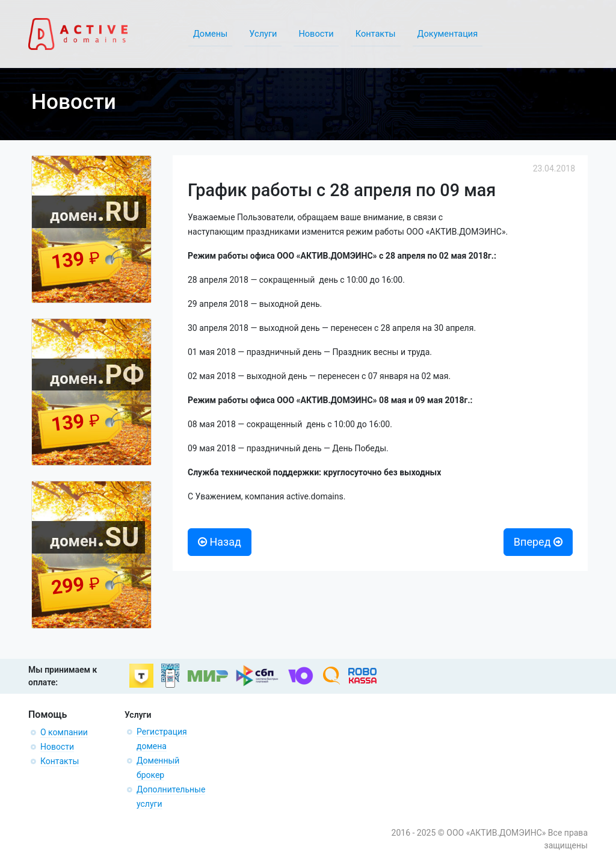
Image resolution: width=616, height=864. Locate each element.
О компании (64, 732)
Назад (220, 542)
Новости (57, 747)
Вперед (538, 542)
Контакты (60, 761)
